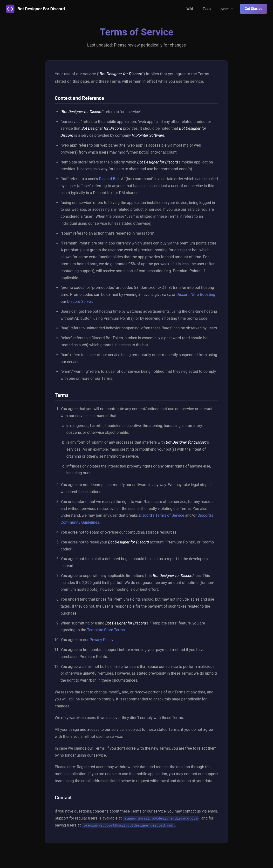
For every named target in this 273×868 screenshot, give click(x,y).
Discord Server (79, 302)
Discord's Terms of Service (162, 515)
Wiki (190, 9)
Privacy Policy (101, 640)
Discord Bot (109, 179)
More (228, 9)
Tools (207, 9)
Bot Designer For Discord (35, 9)
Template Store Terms (106, 630)
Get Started (253, 9)
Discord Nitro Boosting (196, 295)
